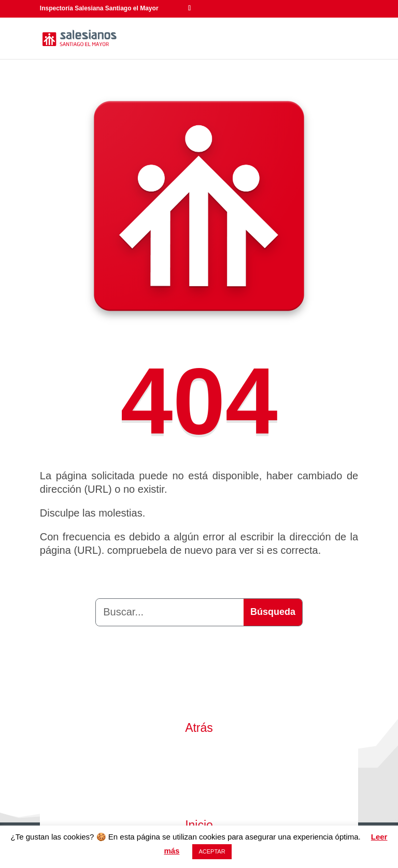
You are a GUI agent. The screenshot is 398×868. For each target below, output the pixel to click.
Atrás (199, 728)
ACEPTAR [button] (212, 851)
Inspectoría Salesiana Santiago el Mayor (99, 8)
